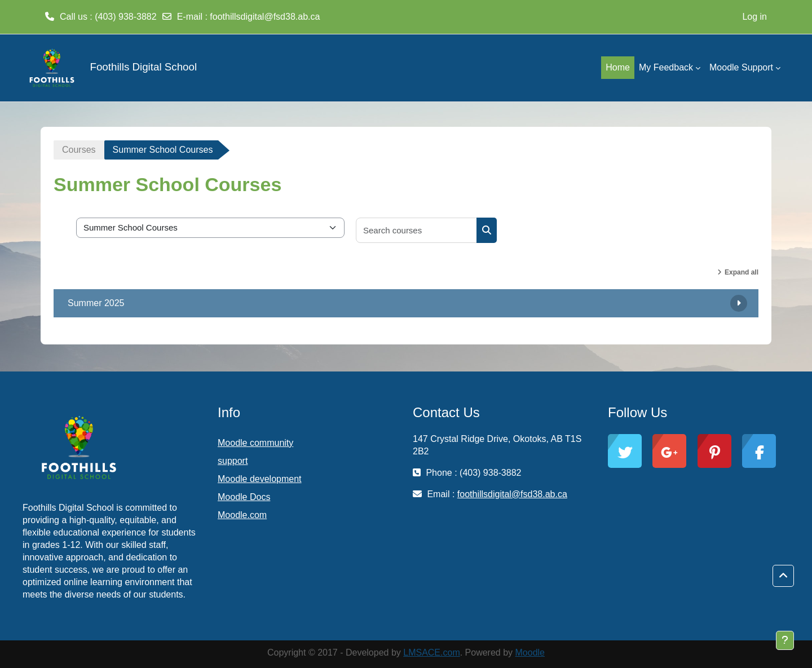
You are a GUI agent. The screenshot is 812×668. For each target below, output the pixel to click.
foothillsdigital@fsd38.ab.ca (265, 17)
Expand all (742, 272)
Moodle (530, 652)
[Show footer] (785, 640)
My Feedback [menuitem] (666, 67)
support (233, 461)
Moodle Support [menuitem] (741, 67)
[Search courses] (417, 230)
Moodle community (255, 443)
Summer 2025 (96, 303)
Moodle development (260, 479)
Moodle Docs (244, 497)
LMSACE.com (431, 652)
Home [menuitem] (618, 67)
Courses (79, 150)
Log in (754, 17)
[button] (783, 576)
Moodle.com (242, 515)
